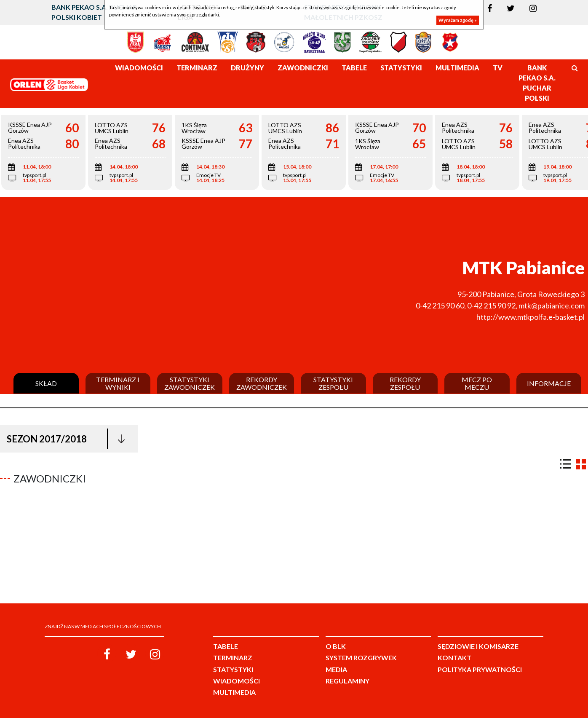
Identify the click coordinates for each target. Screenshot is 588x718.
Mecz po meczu (477, 383)
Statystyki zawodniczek (190, 383)
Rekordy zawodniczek (262, 383)
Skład (46, 383)
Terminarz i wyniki (118, 383)
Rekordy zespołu (405, 383)
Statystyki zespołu (333, 383)
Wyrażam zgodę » (458, 20)
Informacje (549, 383)
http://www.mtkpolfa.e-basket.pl (531, 317)
